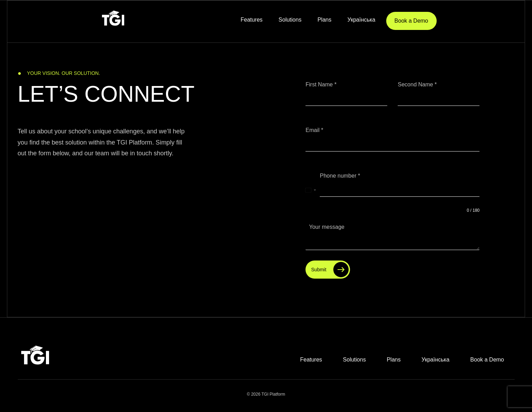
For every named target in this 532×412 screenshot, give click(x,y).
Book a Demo (411, 21)
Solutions (290, 20)
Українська (361, 20)
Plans (324, 20)
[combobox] (311, 190)
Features (251, 20)
